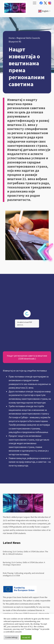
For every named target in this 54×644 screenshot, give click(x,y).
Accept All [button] (26, 637)
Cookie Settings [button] (11, 637)
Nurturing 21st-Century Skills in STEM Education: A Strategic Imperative (24, 564)
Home (12, 38)
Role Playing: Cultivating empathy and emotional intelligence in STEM (23, 574)
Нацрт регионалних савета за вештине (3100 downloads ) (27, 357)
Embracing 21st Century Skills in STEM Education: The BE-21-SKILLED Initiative (25, 553)
